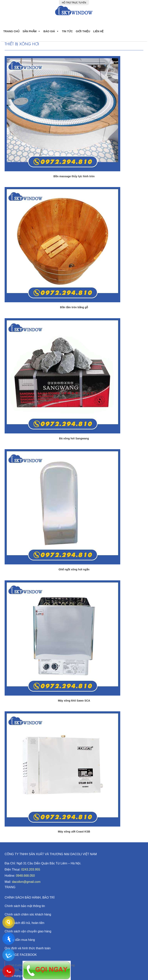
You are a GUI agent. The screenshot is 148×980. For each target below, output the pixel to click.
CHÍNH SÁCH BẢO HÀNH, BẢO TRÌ (30, 898)
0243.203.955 (31, 869)
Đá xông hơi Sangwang (74, 438)
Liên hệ (98, 31)
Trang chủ (11, 31)
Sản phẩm (29, 31)
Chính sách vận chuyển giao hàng (28, 931)
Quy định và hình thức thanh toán (28, 948)
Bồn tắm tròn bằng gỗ (74, 307)
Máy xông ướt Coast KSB (74, 832)
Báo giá (49, 31)
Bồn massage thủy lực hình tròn (74, 176)
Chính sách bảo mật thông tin (25, 906)
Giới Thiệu (83, 31)
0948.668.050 (25, 876)
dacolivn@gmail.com (26, 882)
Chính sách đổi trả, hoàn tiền (24, 923)
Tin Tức (67, 31)
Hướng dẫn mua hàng (20, 940)
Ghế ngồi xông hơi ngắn (74, 569)
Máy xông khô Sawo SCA (74, 701)
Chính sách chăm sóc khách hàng (28, 914)
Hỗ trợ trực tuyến (74, 3)
